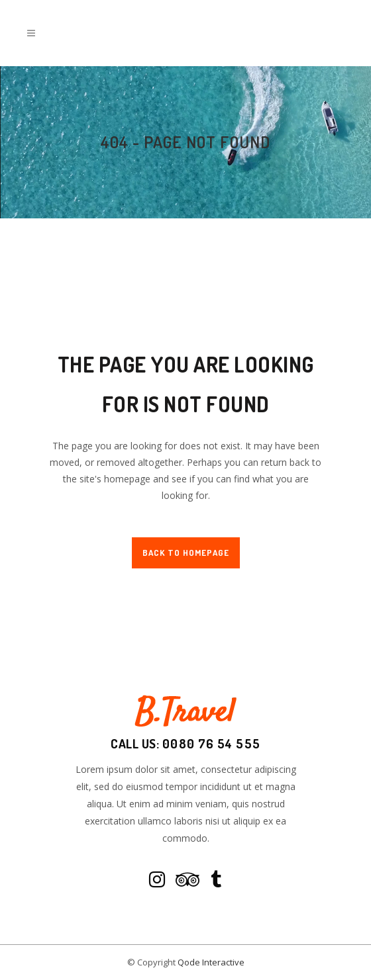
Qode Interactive (211, 962)
